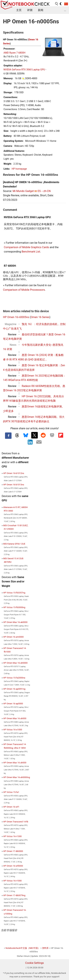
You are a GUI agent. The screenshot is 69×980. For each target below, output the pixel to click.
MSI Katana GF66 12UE (14, 544)
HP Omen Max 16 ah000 (15, 718)
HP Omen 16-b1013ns (14, 485)
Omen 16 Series (40, 317)
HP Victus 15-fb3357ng (14, 593)
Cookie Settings (35, 963)
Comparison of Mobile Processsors (24, 290)
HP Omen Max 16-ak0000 (15, 622)
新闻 (41, 10)
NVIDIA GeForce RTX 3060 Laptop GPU (24, 70)
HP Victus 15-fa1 (11, 792)
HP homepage (19, 169)
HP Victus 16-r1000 (12, 881)
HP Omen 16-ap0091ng (14, 689)
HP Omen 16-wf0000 (13, 866)
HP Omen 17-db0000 (13, 851)
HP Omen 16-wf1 (11, 807)
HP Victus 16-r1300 (12, 836)
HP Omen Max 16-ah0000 (15, 663)
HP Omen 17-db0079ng (14, 895)
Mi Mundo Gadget (23, 191)
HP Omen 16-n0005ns (16, 317)
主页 (19, 10)
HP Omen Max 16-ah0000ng (17, 777)
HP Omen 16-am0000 (13, 637)
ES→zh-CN (44, 191)
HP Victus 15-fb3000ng (14, 607)
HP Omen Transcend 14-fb (16, 822)
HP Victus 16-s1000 (13, 730)
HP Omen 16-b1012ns (14, 473)
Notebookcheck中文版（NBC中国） (23, 948)
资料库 (45, 948)
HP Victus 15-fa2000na (14, 678)
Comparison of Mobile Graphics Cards (26, 247)
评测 (30, 10)
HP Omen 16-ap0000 (13, 704)
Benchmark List (31, 252)
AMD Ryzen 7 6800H (14, 53)
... (65, 10)
